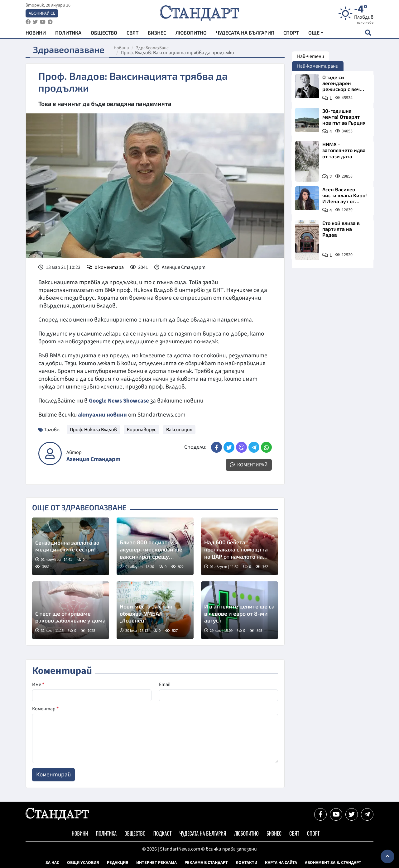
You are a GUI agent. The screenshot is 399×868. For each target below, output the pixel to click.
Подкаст (163, 833)
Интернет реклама (156, 863)
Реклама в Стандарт (206, 863)
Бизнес (157, 34)
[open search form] (368, 35)
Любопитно (191, 34)
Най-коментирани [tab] (318, 66)
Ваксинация (179, 430)
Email (165, 684)
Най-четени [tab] (311, 56)
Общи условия (83, 863)
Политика (68, 34)
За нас (52, 863)
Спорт (291, 34)
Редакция (118, 863)
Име (38, 684)
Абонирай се (42, 14)
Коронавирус (142, 430)
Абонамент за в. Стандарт (333, 863)
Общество (104, 34)
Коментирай (249, 465)
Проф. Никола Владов (93, 430)
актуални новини (103, 415)
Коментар (45, 709)
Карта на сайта (281, 863)
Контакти (246, 863)
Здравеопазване (156, 48)
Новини (36, 34)
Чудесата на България (245, 34)
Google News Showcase (120, 401)
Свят (132, 34)
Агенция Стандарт (93, 459)
